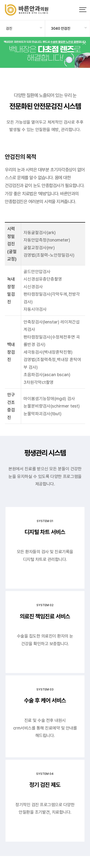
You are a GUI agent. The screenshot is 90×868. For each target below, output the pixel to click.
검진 (9, 29)
